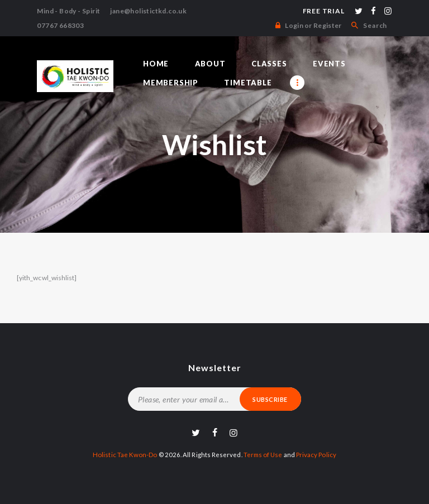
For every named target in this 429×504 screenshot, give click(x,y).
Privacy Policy (314, 455)
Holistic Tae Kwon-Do (126, 455)
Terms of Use (262, 455)
